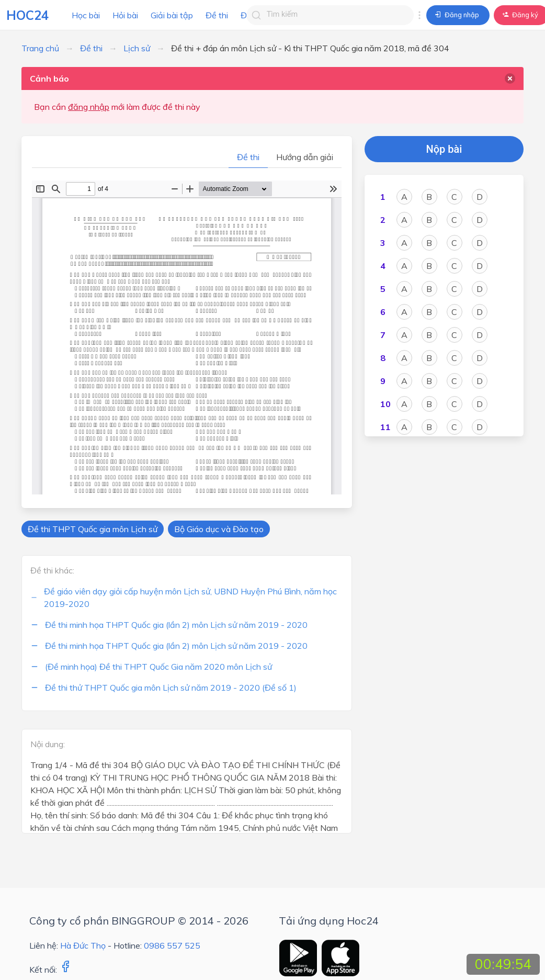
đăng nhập (89, 107)
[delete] (510, 78)
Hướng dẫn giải (305, 157)
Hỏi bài (125, 15)
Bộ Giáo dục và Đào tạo (219, 529)
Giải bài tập (172, 15)
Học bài (86, 15)
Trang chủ (40, 48)
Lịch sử (137, 48)
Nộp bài (444, 149)
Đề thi (217, 15)
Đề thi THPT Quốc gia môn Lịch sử (93, 529)
